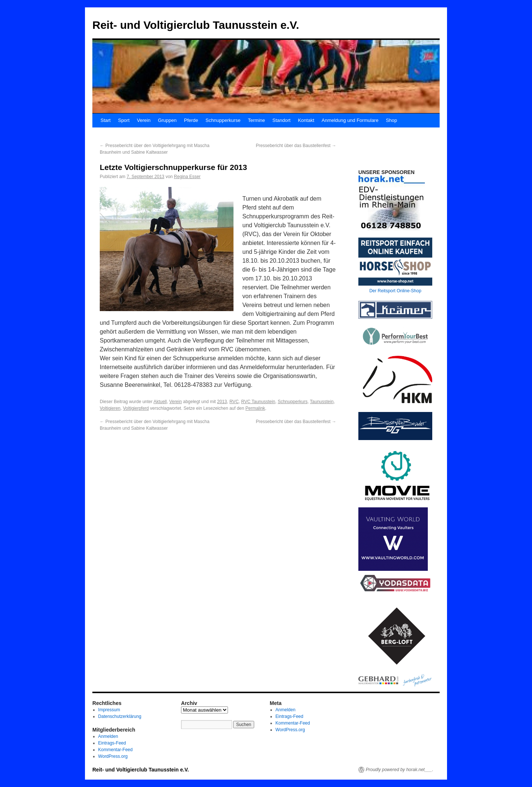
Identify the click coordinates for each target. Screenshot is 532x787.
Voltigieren (110, 408)
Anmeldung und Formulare (350, 120)
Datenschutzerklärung (120, 716)
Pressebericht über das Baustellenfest (296, 146)
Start (105, 120)
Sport (124, 120)
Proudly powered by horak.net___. (400, 770)
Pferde (191, 120)
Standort (281, 120)
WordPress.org (113, 756)
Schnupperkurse (223, 120)
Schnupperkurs (293, 402)
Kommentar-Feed (115, 750)
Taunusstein (322, 402)
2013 (222, 402)
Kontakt (306, 120)
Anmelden (108, 736)
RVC (234, 402)
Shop (391, 120)
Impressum (109, 710)
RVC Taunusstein (258, 402)
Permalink (255, 408)
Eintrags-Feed (112, 743)
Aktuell (160, 402)
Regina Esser (187, 177)
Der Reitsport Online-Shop (395, 291)
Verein (144, 120)
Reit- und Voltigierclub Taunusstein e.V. (196, 25)
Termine (256, 120)
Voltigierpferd (136, 408)
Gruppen (167, 120)
